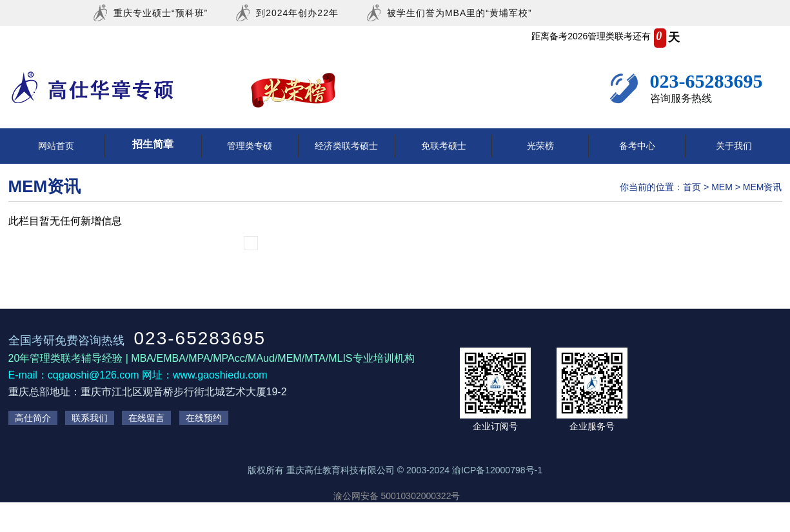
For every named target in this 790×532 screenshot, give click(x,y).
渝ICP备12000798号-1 (497, 470)
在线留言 (146, 418)
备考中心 (637, 146)
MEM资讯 (763, 187)
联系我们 (90, 418)
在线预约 (204, 418)
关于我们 (734, 146)
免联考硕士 (444, 146)
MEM (722, 187)
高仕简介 (33, 418)
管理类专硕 (250, 146)
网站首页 (56, 146)
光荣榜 (540, 146)
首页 (692, 187)
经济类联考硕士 (346, 146)
